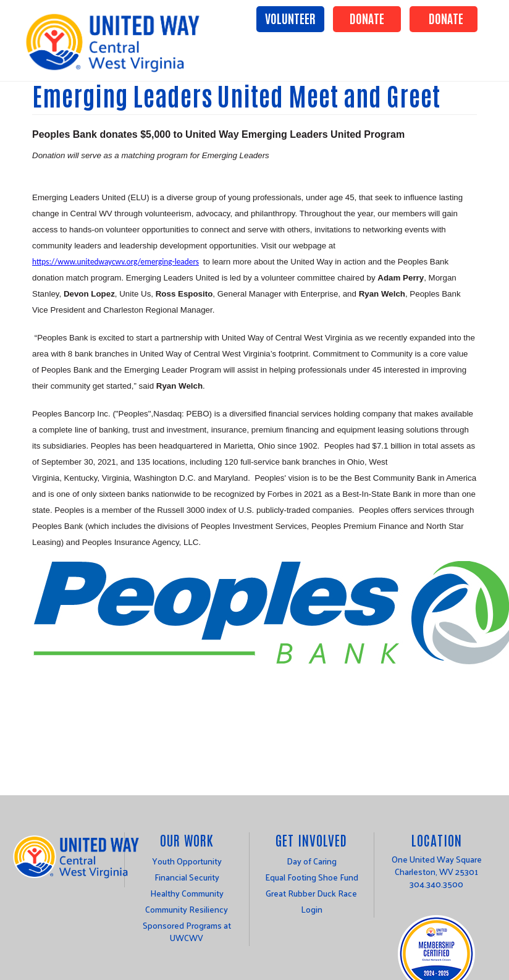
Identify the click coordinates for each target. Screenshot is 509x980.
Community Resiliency (187, 909)
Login (312, 909)
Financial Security (187, 877)
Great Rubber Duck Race (311, 893)
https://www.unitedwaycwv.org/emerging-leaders (116, 262)
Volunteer (290, 18)
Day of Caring (312, 861)
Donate (367, 18)
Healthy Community (187, 893)
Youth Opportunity (187, 861)
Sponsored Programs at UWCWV (187, 931)
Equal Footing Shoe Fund (312, 877)
